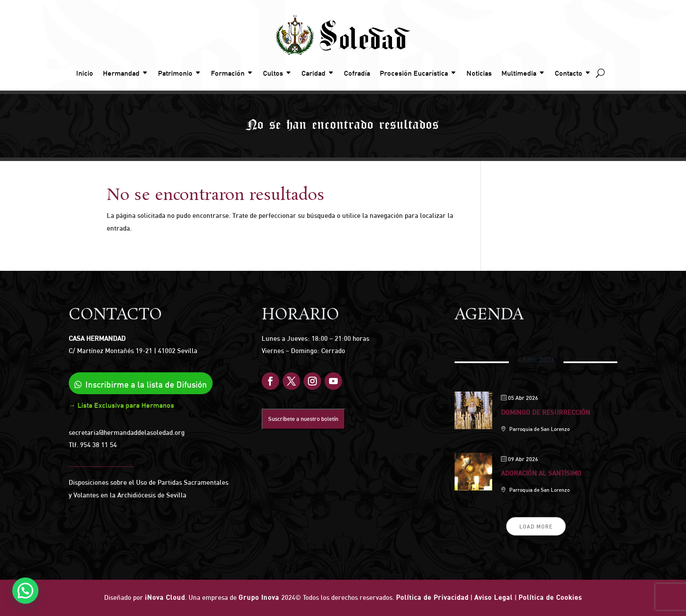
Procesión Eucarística (414, 73)
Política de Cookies (550, 597)
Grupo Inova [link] (260, 597)
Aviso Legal (493, 597)
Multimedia (519, 73)
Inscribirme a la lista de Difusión (146, 385)
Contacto (569, 73)
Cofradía (357, 73)
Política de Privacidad (432, 597)
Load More (536, 527)
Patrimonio (175, 73)
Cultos (273, 73)
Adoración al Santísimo (541, 473)
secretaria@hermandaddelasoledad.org (127, 432)
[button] (24, 591)
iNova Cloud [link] (165, 597)
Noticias (479, 73)
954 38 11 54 (98, 445)
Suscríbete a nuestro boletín (303, 419)
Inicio (85, 73)
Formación (228, 73)
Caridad (313, 73)
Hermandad (121, 73)
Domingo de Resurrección (546, 412)
